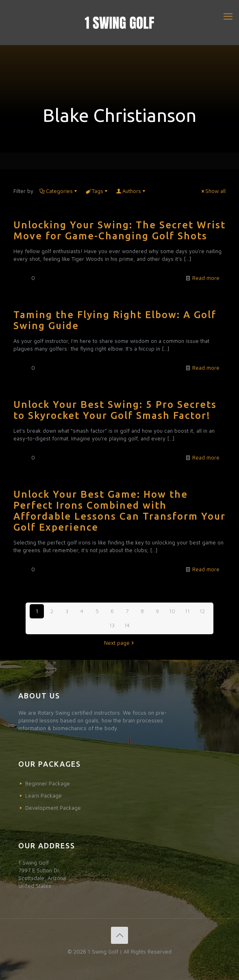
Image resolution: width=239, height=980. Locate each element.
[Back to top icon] (119, 935)
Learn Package (43, 796)
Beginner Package (48, 783)
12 (202, 611)
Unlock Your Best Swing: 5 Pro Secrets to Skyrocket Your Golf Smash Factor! (115, 410)
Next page (119, 643)
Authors (131, 191)
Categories (59, 191)
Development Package (53, 808)
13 (112, 625)
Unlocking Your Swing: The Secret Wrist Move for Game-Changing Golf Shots (119, 230)
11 (187, 611)
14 (127, 625)
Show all (213, 191)
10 (172, 611)
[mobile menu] (228, 16)
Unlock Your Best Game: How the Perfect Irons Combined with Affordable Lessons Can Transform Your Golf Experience (119, 511)
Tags (97, 191)
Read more (206, 278)
